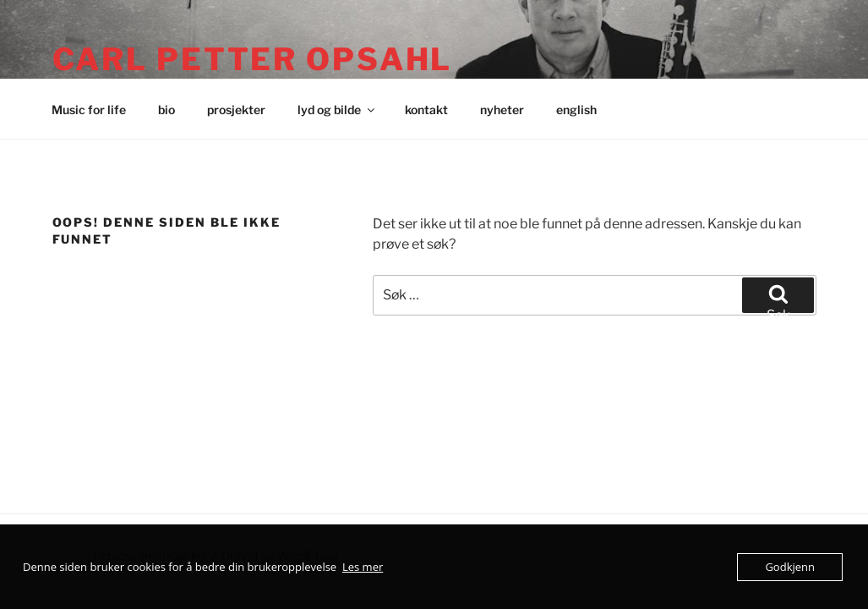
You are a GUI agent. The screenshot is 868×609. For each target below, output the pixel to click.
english (576, 110)
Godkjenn (790, 567)
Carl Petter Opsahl (253, 59)
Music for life (89, 110)
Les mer (363, 567)
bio (167, 110)
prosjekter (236, 110)
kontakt (426, 110)
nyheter (502, 110)
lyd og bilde (337, 110)
